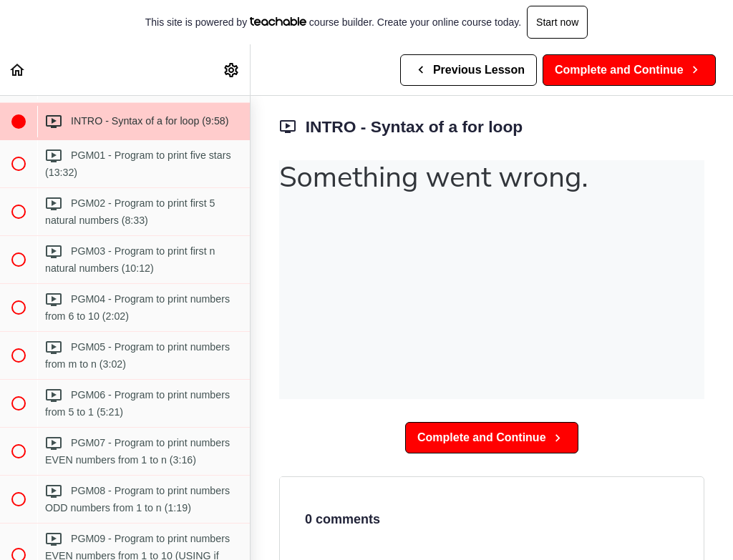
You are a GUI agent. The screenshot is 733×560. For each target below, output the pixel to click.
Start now (557, 22)
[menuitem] (232, 70)
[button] (18, 70)
